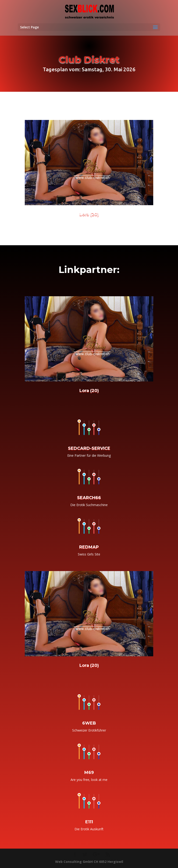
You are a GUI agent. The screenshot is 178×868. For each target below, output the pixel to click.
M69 (89, 780)
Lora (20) (89, 218)
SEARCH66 (89, 506)
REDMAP (89, 555)
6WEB (89, 730)
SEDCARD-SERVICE (89, 456)
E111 (89, 830)
